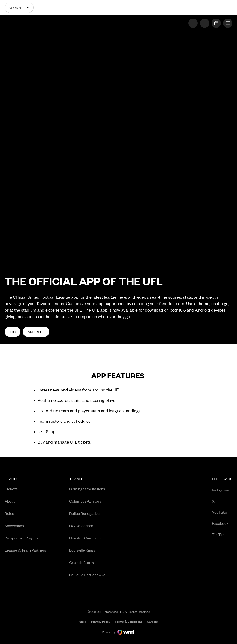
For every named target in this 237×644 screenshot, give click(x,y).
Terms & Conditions (128, 622)
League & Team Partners (25, 550)
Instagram (222, 490)
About (10, 501)
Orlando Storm (81, 562)
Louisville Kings (82, 550)
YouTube (222, 512)
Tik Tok (222, 535)
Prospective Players (21, 538)
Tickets (11, 489)
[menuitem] (25, 528)
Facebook (222, 524)
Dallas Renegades (84, 513)
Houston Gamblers (85, 538)
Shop (83, 622)
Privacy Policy (101, 622)
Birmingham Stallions (87, 489)
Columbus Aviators (85, 501)
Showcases (14, 525)
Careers (152, 622)
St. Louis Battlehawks (87, 575)
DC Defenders (81, 525)
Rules (9, 513)
